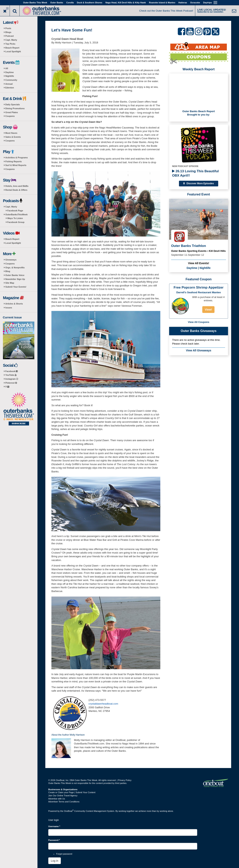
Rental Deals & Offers (16, 190)
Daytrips (207, 3)
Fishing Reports (14, 161)
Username (54, 826)
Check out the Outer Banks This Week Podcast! (166, 11)
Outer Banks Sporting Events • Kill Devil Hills (198, 251)
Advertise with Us (57, 799)
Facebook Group (16, 222)
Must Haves (11, 133)
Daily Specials (13, 104)
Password (54, 840)
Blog (8, 271)
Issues (9, 308)
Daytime (10, 72)
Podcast (10, 36)
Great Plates (12, 112)
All (7, 68)
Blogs (8, 32)
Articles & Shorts (14, 304)
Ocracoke (195, 3)
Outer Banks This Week (35, 3)
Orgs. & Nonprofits (15, 268)
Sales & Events (13, 137)
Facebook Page (15, 211)
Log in (55, 861)
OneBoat (69, 811)
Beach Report (12, 48)
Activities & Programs (16, 158)
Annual (9, 84)
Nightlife (10, 76)
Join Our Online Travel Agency (63, 796)
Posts (8, 28)
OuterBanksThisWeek (16, 214)
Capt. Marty (11, 40)
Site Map (10, 283)
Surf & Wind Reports (16, 165)
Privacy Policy (125, 780)
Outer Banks (57, 3)
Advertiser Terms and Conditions (64, 802)
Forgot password (64, 854)
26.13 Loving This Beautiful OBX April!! (195, 173)
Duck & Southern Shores (90, 3)
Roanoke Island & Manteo (162, 3)
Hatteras (183, 3)
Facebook (11, 371)
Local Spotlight (13, 51)
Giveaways (11, 260)
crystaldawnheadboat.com (103, 704)
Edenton (10, 88)
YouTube (11, 375)
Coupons (10, 116)
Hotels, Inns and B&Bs (17, 186)
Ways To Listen (15, 218)
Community (11, 80)
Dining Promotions (15, 108)
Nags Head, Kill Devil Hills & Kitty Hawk (126, 3)
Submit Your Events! (16, 287)
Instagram (12, 379)
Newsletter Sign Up (15, 279)
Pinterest (11, 383)
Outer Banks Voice (15, 275)
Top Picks (10, 44)
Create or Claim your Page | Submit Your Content (72, 792)
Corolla (70, 3)
